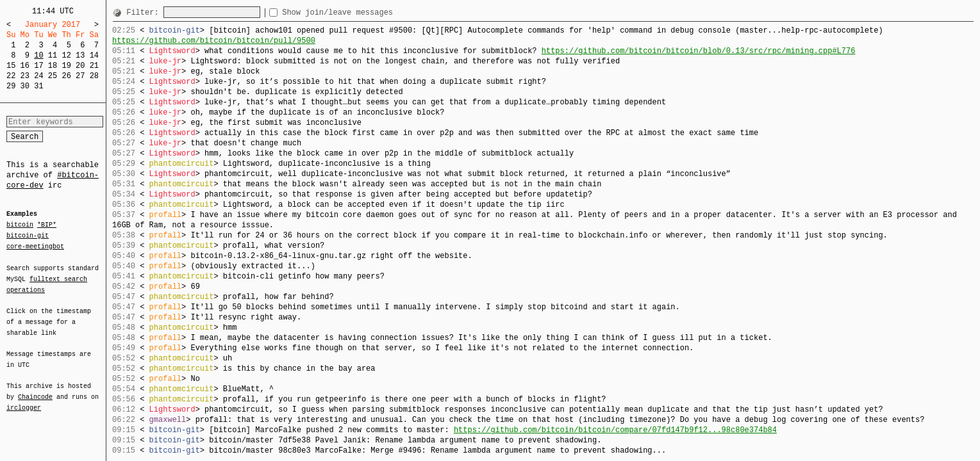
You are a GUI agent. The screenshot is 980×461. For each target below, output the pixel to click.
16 (25, 66)
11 (53, 55)
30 (25, 86)
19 (66, 66)
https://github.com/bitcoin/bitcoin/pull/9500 (214, 41)
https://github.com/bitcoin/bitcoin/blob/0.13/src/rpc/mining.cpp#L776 (699, 51)
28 (94, 76)
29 (11, 86)
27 (80, 76)
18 (53, 66)
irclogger (24, 400)
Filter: (145, 12)
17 (38, 66)
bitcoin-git (28, 236)
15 (11, 66)
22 (11, 76)
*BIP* (47, 225)
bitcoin (20, 225)
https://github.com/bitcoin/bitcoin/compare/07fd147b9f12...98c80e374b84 (615, 430)
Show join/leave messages (361, 12)
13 (80, 55)
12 (66, 55)
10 (38, 55)
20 (80, 66)
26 (66, 76)
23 (25, 76)
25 (53, 76)
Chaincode (35, 389)
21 (94, 66)
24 (38, 76)
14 (94, 55)
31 (38, 86)
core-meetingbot (35, 246)
